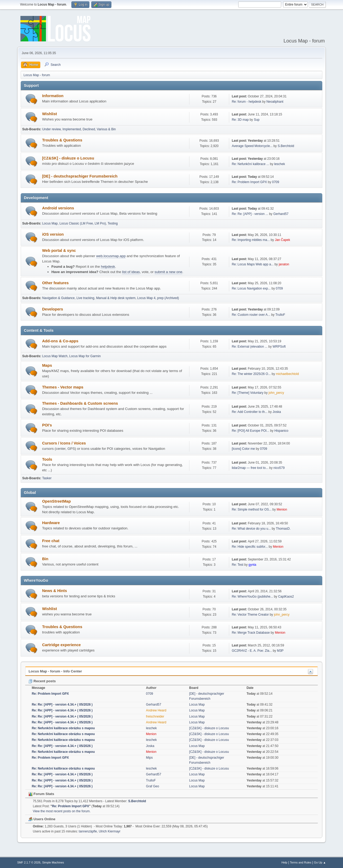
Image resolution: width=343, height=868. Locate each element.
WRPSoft (279, 347)
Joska (277, 412)
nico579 (279, 468)
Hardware (51, 523)
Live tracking (85, 298)
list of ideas (131, 272)
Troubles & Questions (62, 140)
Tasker (47, 478)
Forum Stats (41, 794)
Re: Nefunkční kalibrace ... (251, 164)
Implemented (72, 129)
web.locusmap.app (111, 256)
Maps (47, 365)
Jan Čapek (282, 240)
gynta (252, 565)
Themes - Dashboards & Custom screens (80, 403)
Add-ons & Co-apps (60, 341)
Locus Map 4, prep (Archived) (158, 298)
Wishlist (50, 114)
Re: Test (238, 565)
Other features (55, 283)
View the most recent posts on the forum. (62, 811)
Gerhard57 (281, 214)
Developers (53, 309)
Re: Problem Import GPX (249, 182)
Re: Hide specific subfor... (250, 547)
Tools (47, 459)
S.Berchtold (286, 146)
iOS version (53, 234)
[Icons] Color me (243, 449)
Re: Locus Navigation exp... (251, 288)
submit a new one (168, 272)
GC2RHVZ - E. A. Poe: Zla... (252, 651)
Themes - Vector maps (63, 387)
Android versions (58, 208)
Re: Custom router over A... (251, 315)
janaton (284, 264)
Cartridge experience (62, 645)
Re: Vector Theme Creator (250, 615)
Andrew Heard (156, 710)
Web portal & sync (59, 251)
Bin (45, 559)
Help (284, 862)
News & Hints (55, 591)
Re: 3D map (240, 120)
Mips (149, 758)
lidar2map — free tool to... (250, 468)
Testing (113, 223)
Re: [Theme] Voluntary (248, 393)
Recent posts (42, 681)
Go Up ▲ (320, 862)
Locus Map (50, 223)
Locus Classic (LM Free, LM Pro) (83, 223)
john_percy (276, 393)
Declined (89, 129)
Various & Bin (106, 129)
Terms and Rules (301, 862)
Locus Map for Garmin (85, 356)
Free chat (51, 541)
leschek (280, 164)
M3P (280, 651)
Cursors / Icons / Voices (64, 443)
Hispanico (281, 431)
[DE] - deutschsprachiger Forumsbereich (80, 176)
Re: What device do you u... (251, 529)
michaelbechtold (287, 374)
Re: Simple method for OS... (252, 509)
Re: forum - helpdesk (247, 102)
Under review (51, 129)
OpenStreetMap (57, 501)
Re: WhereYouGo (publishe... (252, 597)
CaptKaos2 (286, 597)
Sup (257, 120)
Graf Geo (152, 786)
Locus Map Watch (55, 356)
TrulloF (280, 315)
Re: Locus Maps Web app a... (253, 264)
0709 (276, 182)
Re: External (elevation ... (250, 347)
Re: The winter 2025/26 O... (251, 374)
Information (53, 96)
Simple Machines (53, 862)
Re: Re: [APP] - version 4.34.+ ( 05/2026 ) (62, 705)
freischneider (155, 716)
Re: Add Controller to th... (250, 412)
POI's (47, 425)
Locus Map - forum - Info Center (55, 671)
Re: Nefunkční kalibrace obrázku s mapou (63, 728)
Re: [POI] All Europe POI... (251, 431)
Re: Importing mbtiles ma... (251, 240)
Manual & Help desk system (116, 298)
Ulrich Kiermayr (110, 831)
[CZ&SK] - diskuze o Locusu (68, 158)
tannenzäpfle (88, 831)
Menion (282, 509)
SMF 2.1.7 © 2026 (29, 862)
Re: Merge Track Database (251, 633)
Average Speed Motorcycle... (252, 146)
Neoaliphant (275, 102)
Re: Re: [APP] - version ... (250, 214)
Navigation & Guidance (58, 298)
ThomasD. (283, 529)
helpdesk (108, 267)
